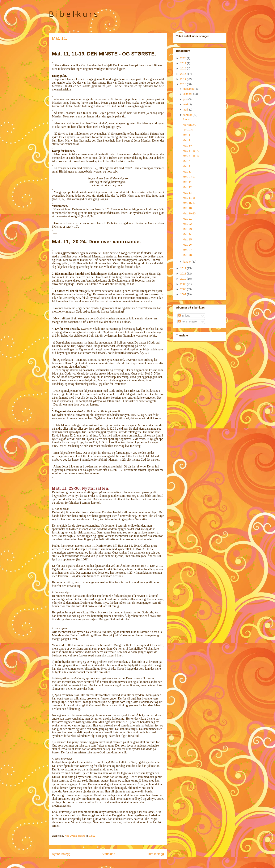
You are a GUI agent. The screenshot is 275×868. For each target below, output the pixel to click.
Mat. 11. (188, 182)
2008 (184, 289)
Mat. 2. (187, 140)
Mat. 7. (187, 166)
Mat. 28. (188, 255)
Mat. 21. (188, 219)
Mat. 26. (188, 245)
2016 (184, 68)
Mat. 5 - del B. (191, 156)
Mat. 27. (188, 250)
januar (187, 262)
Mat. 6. (187, 161)
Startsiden (108, 854)
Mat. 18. (188, 208)
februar (188, 115)
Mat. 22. (188, 224)
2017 (184, 63)
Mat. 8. (187, 172)
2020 (184, 58)
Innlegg (184, 316)
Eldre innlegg (155, 854)
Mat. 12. (188, 187)
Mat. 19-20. (190, 213)
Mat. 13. (188, 193)
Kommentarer (188, 322)
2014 (184, 79)
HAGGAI (188, 130)
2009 (184, 284)
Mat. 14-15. (190, 198)
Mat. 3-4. (188, 146)
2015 (184, 74)
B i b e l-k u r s (73, 14)
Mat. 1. (187, 135)
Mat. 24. (188, 234)
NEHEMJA (189, 125)
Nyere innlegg (61, 854)
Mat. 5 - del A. (191, 151)
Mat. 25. (188, 239)
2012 (184, 268)
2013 (184, 84)
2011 (184, 274)
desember (190, 89)
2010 (184, 279)
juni (186, 99)
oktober (188, 94)
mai (186, 104)
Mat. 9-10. (189, 177)
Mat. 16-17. (190, 203)
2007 (184, 294)
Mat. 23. (188, 229)
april (186, 110)
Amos (186, 119)
